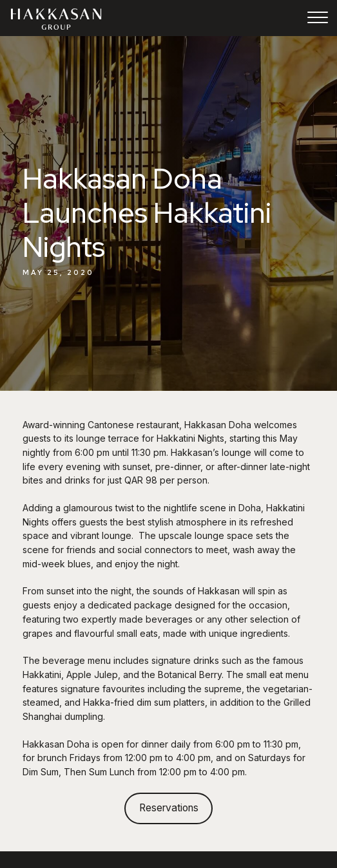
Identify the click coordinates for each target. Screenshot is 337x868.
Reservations (169, 808)
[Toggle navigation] (318, 19)
